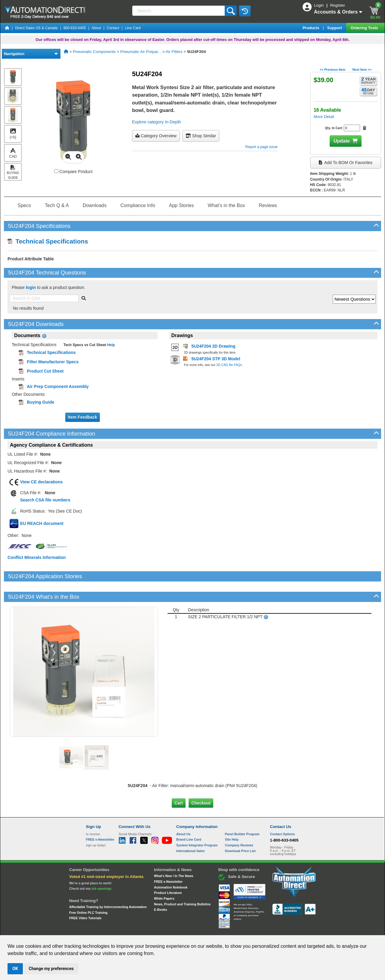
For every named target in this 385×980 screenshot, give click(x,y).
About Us (183, 813)
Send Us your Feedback (128, 930)
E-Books (160, 889)
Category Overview (156, 136)
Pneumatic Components (94, 52)
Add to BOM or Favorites (346, 163)
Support (335, 28)
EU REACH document (42, 523)
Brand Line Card (189, 819)
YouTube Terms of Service (270, 930)
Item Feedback (83, 417)
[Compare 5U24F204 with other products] (56, 171)
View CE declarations (41, 482)
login (31, 287)
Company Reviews (239, 825)
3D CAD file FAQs (229, 365)
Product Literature (168, 872)
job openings (102, 868)
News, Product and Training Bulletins (182, 883)
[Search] (179, 11)
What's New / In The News (174, 855)
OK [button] (15, 969)
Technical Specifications (48, 241)
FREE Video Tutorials (85, 898)
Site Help (232, 819)
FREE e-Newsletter (168, 861)
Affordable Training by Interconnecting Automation (108, 886)
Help (111, 345)
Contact (113, 28)
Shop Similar (201, 136)
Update (342, 141)
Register (337, 5)
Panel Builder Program (242, 813)
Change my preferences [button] (51, 969)
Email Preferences (188, 930)
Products (311, 28)
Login (319, 5)
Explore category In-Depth (157, 122)
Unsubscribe (160, 930)
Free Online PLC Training (88, 892)
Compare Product (74, 172)
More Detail (324, 117)
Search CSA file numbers (45, 500)
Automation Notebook (171, 867)
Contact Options (283, 813)
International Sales (191, 830)
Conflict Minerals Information (37, 557)
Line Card (133, 28)
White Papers (164, 878)
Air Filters (174, 52)
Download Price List (240, 830)
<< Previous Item (333, 70)
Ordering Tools (365, 28)
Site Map (99, 930)
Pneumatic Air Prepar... (141, 52)
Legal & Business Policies (227, 930)
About (96, 28)
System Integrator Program (197, 825)
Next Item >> (362, 70)
